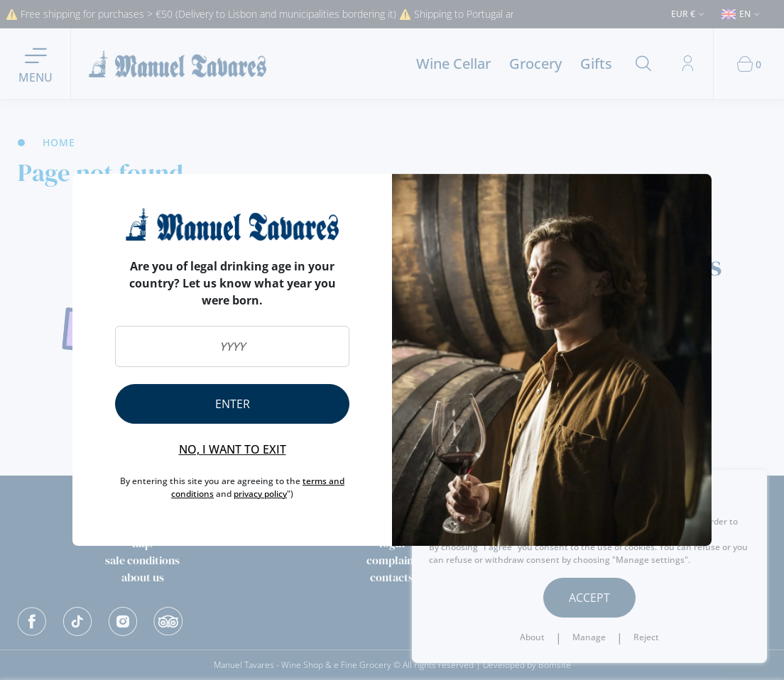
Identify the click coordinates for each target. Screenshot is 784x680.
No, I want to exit (233, 449)
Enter (233, 404)
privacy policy (260, 494)
